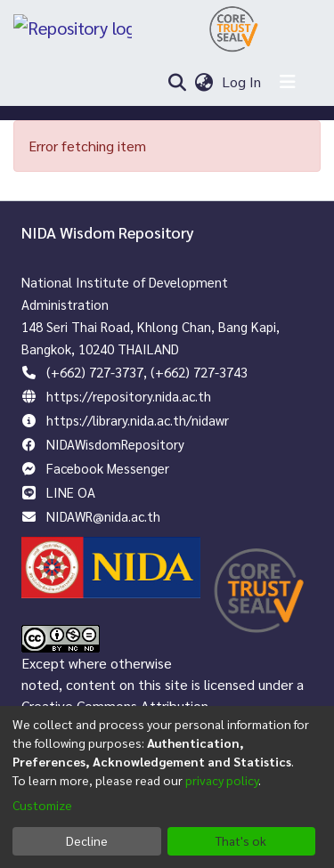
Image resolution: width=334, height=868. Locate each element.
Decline (87, 840)
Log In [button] (242, 81)
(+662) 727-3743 (199, 372)
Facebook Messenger (108, 468)
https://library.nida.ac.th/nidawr (138, 420)
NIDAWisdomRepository (115, 444)
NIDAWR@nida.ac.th (103, 516)
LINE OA (71, 492)
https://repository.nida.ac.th (129, 396)
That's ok (241, 840)
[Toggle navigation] (288, 82)
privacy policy (222, 780)
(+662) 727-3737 (95, 372)
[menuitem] (204, 82)
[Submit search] (177, 82)
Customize (42, 805)
